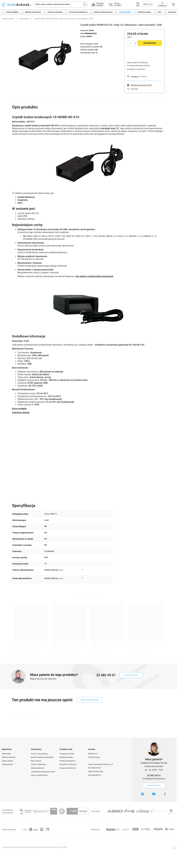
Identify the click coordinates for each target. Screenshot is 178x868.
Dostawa (134, 76)
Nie (101, 47)
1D (96, 53)
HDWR (91, 30)
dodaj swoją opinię (90, 700)
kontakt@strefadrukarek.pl (154, 779)
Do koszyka (150, 43)
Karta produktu (19, 409)
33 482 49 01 (154, 775)
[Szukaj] (85, 4)
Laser (96, 44)
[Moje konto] (162, 4)
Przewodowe (24, 19)
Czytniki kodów (8, 19)
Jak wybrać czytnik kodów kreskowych (94, 276)
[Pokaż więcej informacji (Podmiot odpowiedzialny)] (82, 570)
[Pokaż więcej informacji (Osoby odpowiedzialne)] (82, 578)
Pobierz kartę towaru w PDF (141, 85)
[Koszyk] (173, 4)
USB (96, 50)
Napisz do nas (154, 785)
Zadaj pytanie (131, 675)
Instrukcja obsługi (21, 412)
